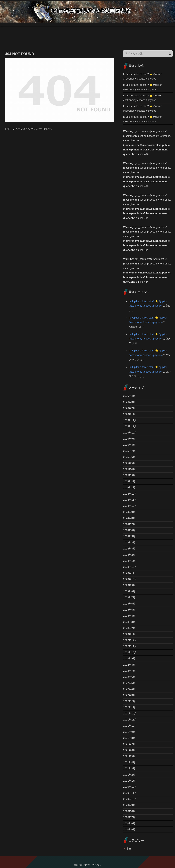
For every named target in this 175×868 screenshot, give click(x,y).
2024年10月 (130, 506)
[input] (148, 54)
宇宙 (129, 849)
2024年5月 (129, 536)
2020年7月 (129, 817)
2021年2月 (129, 775)
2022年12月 (130, 640)
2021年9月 (129, 732)
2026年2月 (129, 408)
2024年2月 (129, 555)
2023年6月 (129, 604)
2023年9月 (129, 585)
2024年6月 (129, 530)
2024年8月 (129, 518)
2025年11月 (130, 426)
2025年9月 (129, 439)
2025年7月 (129, 451)
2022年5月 (129, 683)
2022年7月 (129, 671)
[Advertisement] (51, 40)
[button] (170, 54)
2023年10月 (130, 579)
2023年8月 (129, 591)
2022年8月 (129, 665)
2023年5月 (129, 610)
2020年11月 (130, 793)
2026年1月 (129, 414)
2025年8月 (129, 445)
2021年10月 (130, 726)
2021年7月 (129, 744)
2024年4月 (129, 543)
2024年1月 (129, 561)
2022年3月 (129, 695)
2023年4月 (129, 616)
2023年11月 (130, 573)
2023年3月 (129, 622)
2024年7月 (129, 524)
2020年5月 (129, 830)
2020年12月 (130, 787)
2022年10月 (130, 653)
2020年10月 (130, 799)
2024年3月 (129, 549)
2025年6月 (129, 457)
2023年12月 (130, 567)
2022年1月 (129, 707)
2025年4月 (129, 469)
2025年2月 (129, 482)
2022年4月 (129, 689)
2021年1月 (129, 781)
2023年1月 (129, 634)
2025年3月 (129, 475)
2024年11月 (130, 500)
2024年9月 (129, 512)
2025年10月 (130, 433)
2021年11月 (130, 720)
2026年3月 (129, 402)
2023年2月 (129, 628)
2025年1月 (129, 488)
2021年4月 (129, 762)
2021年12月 (130, 714)
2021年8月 (129, 738)
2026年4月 (129, 396)
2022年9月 (129, 659)
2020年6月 (129, 824)
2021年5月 (129, 756)
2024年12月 (130, 494)
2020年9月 (129, 805)
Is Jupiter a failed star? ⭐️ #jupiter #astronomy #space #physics (142, 76)
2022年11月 (130, 646)
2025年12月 (130, 420)
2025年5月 (129, 463)
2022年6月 (129, 677)
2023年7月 (129, 597)
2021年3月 (129, 768)
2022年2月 (129, 701)
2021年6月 (129, 750)
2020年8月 (129, 811)
